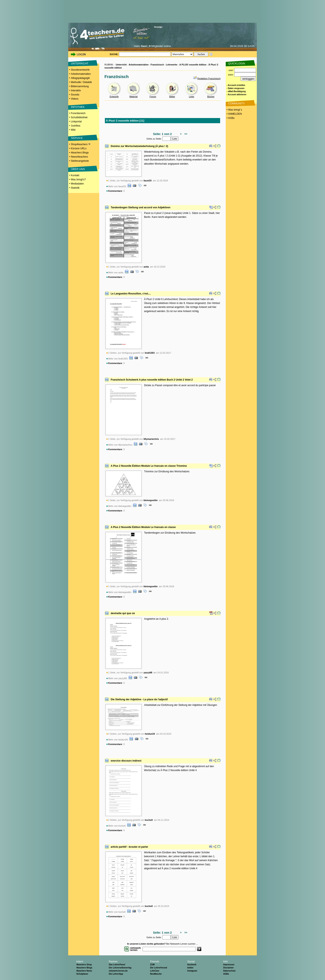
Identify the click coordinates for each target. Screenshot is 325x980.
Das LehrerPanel (117, 965)
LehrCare (155, 971)
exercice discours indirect (126, 761)
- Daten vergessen (235, 88)
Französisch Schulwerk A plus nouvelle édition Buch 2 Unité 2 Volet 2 (152, 380)
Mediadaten (77, 184)
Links (192, 96)
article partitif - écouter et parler (129, 847)
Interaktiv (76, 90)
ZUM (152, 965)
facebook (192, 965)
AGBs (226, 974)
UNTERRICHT (80, 63)
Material (133, 96)
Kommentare (115, 191)
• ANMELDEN (234, 114)
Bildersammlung (80, 86)
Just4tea (76, 126)
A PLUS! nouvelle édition (193, 65)
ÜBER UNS (78, 169)
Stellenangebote (80, 161)
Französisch (157, 65)
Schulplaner (82, 974)
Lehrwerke (172, 65)
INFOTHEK (78, 107)
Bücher (211, 96)
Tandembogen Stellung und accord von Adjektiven (141, 207)
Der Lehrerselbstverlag (120, 968)
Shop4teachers (81, 144)
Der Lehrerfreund (159, 968)
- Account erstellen (236, 85)
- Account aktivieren (236, 95)
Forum (153, 96)
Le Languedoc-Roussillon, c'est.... (131, 294)
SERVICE (77, 138)
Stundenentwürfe (80, 70)
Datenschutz (229, 971)
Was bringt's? (78, 180)
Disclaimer (229, 968)
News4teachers (79, 157)
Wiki (73, 130)
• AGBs (230, 118)
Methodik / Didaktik (81, 82)
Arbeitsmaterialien (81, 74)
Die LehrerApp (116, 974)
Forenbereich (78, 113)
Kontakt (75, 175)
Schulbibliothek (79, 117)
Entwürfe (114, 96)
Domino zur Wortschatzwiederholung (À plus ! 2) (139, 146)
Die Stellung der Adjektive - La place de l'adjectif (139, 699)
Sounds (75, 95)
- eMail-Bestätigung (236, 91)
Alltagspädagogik (80, 78)
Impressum (229, 965)
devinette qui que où (123, 613)
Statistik (75, 188)
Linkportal (76, 122)
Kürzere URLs (79, 148)
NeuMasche (156, 974)
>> (185, 134)
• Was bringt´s (234, 110)
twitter (190, 968)
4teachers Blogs (80, 153)
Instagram (192, 971)
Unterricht (121, 65)
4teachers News (84, 971)
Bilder (172, 96)
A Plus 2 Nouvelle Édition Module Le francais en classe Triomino (149, 466)
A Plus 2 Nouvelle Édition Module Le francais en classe (143, 527)
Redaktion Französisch (209, 78)
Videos (75, 99)
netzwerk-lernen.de (118, 971)
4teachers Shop (84, 965)
